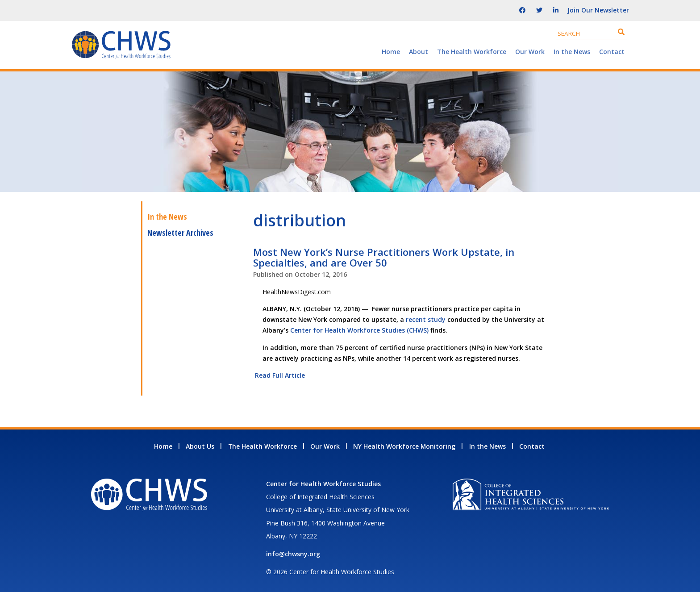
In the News (572, 52)
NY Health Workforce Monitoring (404, 446)
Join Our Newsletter (598, 10)
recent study (426, 319)
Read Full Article (279, 375)
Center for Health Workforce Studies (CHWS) (359, 330)
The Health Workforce (472, 52)
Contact (612, 52)
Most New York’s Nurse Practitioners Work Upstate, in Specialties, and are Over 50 (384, 257)
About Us (200, 446)
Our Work (530, 52)
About (419, 52)
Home (391, 52)
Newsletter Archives (180, 233)
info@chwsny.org (293, 554)
